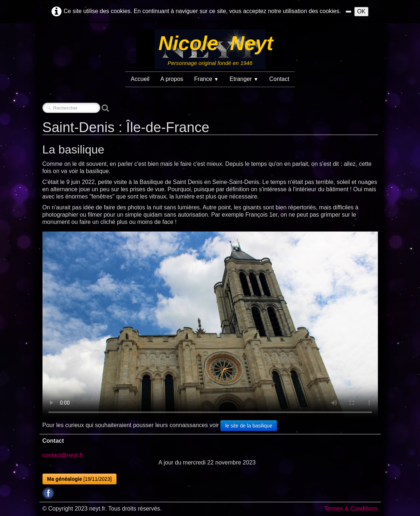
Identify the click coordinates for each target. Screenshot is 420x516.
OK (361, 11)
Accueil (140, 79)
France (207, 79)
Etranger (244, 79)
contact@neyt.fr (63, 455)
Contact (279, 79)
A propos (172, 79)
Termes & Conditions (351, 509)
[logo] (210, 49)
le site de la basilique (249, 426)
